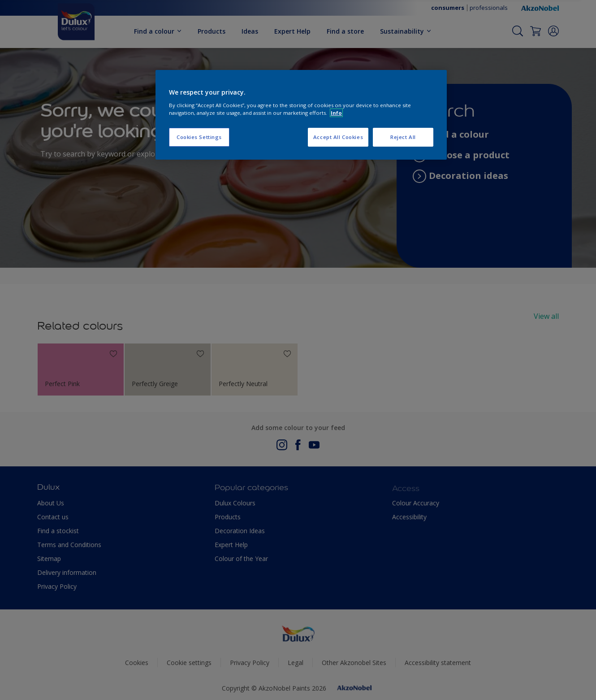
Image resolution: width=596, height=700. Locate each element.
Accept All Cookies (338, 137)
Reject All (403, 137)
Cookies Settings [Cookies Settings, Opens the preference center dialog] (199, 137)
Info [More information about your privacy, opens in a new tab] (336, 113)
